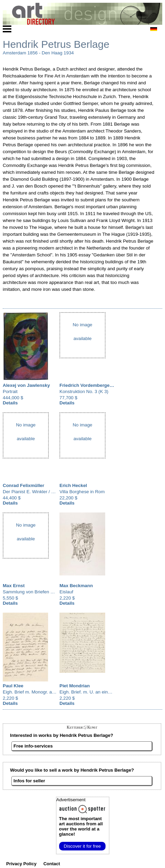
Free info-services (33, 746)
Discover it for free (82, 846)
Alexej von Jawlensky (26, 385)
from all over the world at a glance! (81, 826)
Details (10, 403)
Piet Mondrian (75, 686)
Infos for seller (29, 781)
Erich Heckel (73, 485)
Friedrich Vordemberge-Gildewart (96, 385)
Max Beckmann (76, 586)
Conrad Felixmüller (24, 485)
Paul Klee (13, 686)
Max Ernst (14, 586)
